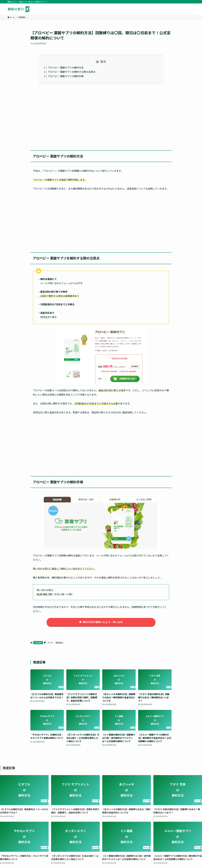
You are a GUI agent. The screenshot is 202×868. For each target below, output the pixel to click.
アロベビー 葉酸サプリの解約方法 (66, 67)
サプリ (50, 643)
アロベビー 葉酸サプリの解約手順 (66, 76)
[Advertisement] (101, 115)
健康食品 (59, 643)
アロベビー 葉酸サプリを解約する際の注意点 (72, 72)
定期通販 (38, 643)
